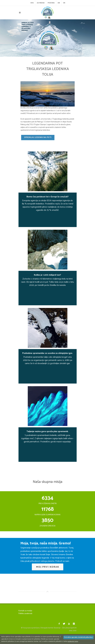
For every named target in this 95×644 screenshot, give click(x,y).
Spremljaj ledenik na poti (38, 137)
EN (59, 3)
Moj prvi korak (48, 567)
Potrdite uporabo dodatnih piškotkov (78, 637)
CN (64, 3)
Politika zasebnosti (25, 614)
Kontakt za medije (25, 611)
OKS (32, 3)
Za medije (41, 3)
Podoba (51, 3)
